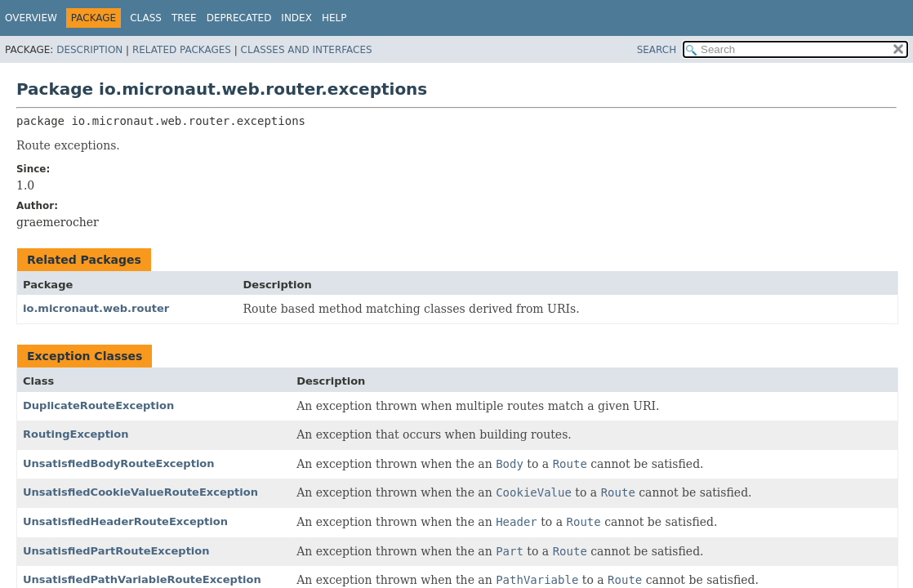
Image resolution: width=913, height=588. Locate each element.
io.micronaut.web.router (96, 308)
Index (296, 18)
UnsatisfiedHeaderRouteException (125, 521)
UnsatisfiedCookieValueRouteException (140, 492)
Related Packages (182, 50)
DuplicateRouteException (98, 405)
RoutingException (76, 434)
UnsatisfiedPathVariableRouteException (142, 579)
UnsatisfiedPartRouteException (116, 551)
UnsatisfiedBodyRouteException (119, 463)
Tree (184, 18)
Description (89, 50)
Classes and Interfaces (307, 50)
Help (334, 18)
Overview (31, 18)
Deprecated (239, 18)
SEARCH (657, 50)
